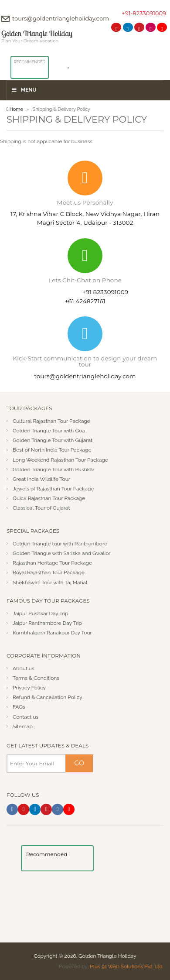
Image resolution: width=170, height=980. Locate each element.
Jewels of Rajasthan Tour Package (53, 489)
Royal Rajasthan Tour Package (49, 572)
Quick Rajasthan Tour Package (49, 498)
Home (15, 109)
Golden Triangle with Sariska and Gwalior (62, 553)
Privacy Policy (29, 688)
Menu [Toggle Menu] (24, 90)
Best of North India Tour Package (52, 450)
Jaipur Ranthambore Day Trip (47, 623)
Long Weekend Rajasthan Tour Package (60, 460)
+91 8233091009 (105, 292)
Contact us (25, 717)
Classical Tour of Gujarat (41, 508)
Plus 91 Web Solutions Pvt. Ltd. (127, 966)
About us (24, 668)
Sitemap (23, 726)
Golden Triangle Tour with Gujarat (53, 440)
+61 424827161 (85, 301)
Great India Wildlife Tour (41, 479)
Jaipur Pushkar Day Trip (41, 613)
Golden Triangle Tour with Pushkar (54, 469)
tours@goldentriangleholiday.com (61, 18)
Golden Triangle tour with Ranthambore (60, 544)
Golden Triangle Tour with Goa (49, 431)
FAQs (19, 707)
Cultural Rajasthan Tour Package (51, 421)
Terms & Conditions (36, 678)
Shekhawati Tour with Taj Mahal (50, 583)
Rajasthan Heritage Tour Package (52, 563)
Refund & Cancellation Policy (48, 697)
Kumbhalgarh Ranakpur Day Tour (52, 633)
